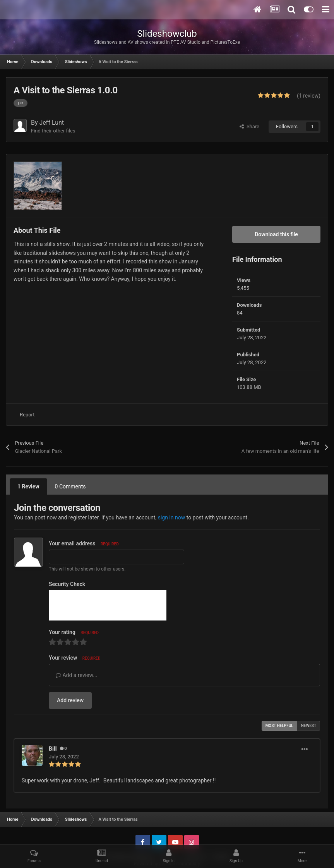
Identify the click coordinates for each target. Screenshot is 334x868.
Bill (53, 749)
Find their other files (53, 131)
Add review (70, 700)
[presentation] (108, 605)
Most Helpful (279, 726)
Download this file (276, 234)
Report (27, 415)
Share (249, 126)
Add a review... (76, 675)
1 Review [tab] (28, 486)
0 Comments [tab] (70, 486)
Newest (309, 726)
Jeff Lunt (52, 123)
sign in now (172, 517)
